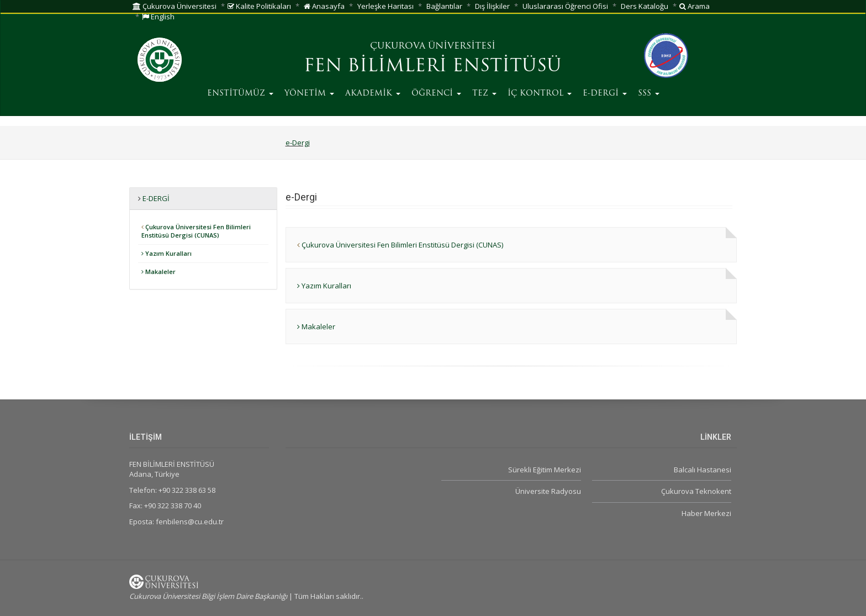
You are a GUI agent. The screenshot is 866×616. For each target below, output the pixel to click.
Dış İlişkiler (492, 6)
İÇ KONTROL (540, 94)
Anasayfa (324, 6)
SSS (649, 94)
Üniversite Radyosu (548, 491)
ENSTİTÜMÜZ (240, 94)
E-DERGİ (605, 94)
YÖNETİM (309, 94)
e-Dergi (298, 143)
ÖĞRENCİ (436, 94)
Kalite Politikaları (259, 6)
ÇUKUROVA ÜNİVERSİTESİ (433, 46)
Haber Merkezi (706, 513)
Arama (695, 6)
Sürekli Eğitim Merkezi (545, 470)
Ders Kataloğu (645, 6)
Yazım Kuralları (167, 253)
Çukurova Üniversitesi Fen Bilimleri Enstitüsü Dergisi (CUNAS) (196, 231)
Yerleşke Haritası (386, 6)
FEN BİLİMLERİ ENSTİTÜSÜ (433, 67)
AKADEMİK (373, 94)
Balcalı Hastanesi (703, 470)
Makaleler (159, 272)
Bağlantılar (444, 6)
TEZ (484, 94)
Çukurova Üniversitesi (175, 6)
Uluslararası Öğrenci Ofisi (565, 6)
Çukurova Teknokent (696, 491)
